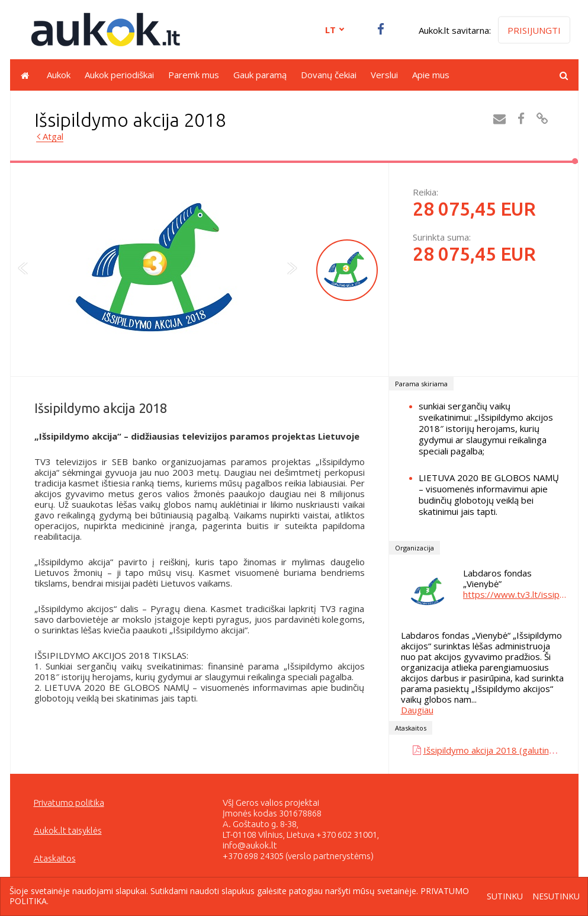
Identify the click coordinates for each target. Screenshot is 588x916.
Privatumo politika (69, 803)
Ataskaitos (55, 858)
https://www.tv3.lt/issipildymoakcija (515, 594)
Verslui (384, 75)
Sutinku (505, 897)
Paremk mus (194, 75)
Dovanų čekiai (329, 75)
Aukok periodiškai (119, 75)
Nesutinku (556, 897)
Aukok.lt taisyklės (68, 830)
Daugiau (417, 710)
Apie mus (431, 75)
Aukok (59, 75)
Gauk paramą (260, 75)
